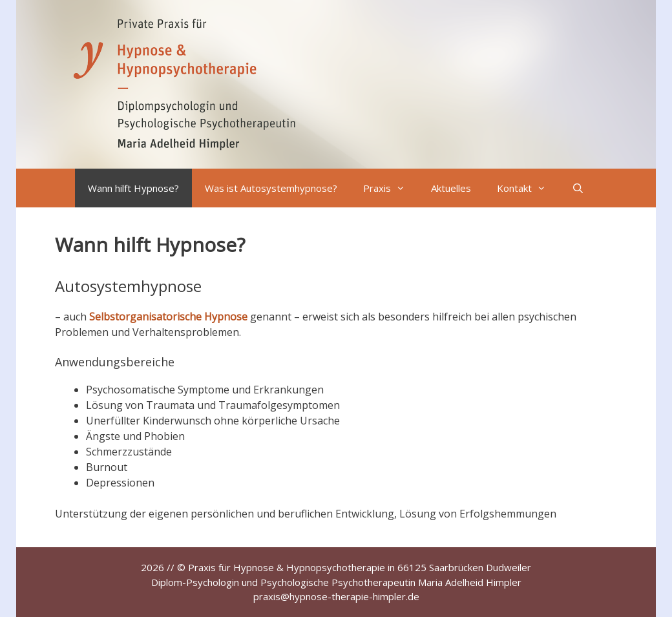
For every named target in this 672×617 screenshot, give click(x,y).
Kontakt (528, 188)
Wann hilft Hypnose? (133, 188)
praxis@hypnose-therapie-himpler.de (336, 596)
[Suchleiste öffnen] (578, 188)
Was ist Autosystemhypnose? (271, 188)
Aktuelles (451, 188)
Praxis (391, 188)
